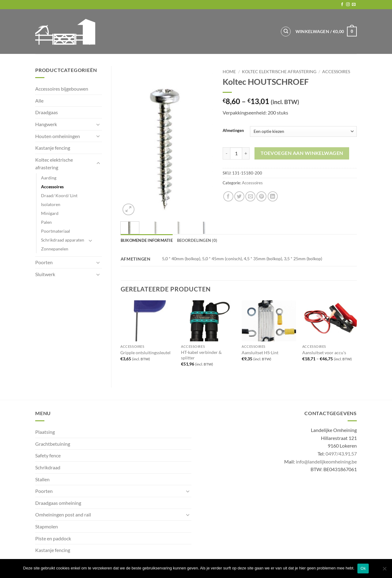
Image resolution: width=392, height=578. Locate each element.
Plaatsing (45, 432)
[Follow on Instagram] (348, 5)
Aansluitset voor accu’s (324, 353)
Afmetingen (233, 131)
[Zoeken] (286, 32)
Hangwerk (46, 124)
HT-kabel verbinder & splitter (201, 355)
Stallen (42, 479)
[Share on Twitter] (239, 196)
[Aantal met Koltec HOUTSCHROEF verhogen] (246, 153)
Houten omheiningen (58, 136)
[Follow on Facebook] (342, 5)
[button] (326, 32)
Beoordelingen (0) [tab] (197, 240)
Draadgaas (47, 112)
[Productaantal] (236, 153)
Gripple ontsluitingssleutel (145, 353)
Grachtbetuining (53, 444)
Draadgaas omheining (58, 503)
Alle (39, 101)
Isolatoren (51, 204)
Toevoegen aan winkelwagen (302, 153)
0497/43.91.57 (341, 454)
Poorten (44, 262)
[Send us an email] (354, 5)
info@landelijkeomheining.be (326, 462)
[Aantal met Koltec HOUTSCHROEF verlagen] (226, 153)
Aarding (49, 178)
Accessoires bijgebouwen (62, 89)
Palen (46, 222)
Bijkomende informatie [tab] (147, 240)
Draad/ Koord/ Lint (59, 195)
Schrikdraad (48, 467)
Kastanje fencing (53, 148)
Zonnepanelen (55, 249)
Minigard (50, 213)
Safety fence (48, 455)
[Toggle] (98, 124)
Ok (363, 568)
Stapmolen (47, 526)
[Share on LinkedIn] (273, 196)
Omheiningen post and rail (63, 514)
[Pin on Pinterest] (261, 196)
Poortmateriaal (56, 231)
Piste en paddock (53, 538)
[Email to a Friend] (250, 196)
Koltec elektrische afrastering (54, 164)
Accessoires (52, 187)
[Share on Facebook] (228, 196)
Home (229, 72)
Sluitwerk (45, 274)
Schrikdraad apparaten (63, 240)
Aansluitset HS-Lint (260, 353)
